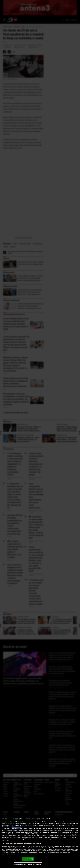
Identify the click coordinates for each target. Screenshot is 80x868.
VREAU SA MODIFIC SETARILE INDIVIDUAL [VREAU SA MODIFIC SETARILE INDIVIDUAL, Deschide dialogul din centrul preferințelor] (28, 865)
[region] (40, 842)
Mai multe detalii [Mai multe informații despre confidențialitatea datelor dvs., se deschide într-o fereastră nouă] (16, 827)
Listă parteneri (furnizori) (9, 854)
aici (23, 835)
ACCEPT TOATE (28, 859)
